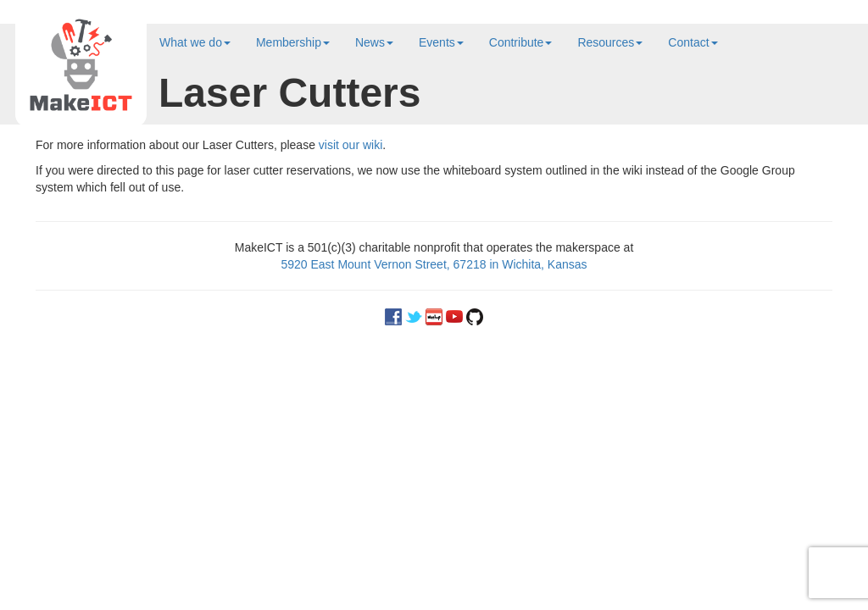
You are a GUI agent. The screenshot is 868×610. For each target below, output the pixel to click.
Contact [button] (693, 42)
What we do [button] (195, 42)
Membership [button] (293, 42)
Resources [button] (610, 42)
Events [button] (441, 42)
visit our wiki (351, 145)
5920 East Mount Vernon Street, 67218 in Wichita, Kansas (434, 264)
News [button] (374, 42)
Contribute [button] (521, 42)
